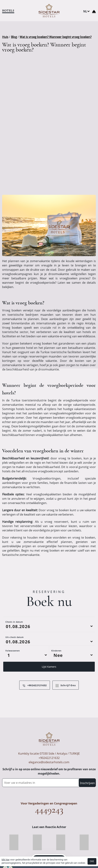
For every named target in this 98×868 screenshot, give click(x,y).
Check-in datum (14, 622)
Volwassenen (13, 651)
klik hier (6, 860)
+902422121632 (35, 685)
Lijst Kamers (49, 667)
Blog (14, 37)
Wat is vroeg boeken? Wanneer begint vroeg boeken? (56, 37)
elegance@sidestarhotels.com (49, 762)
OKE (92, 861)
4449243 (49, 810)
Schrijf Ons (66, 685)
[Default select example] (26, 655)
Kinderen (56, 651)
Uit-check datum (15, 637)
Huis (5, 37)
